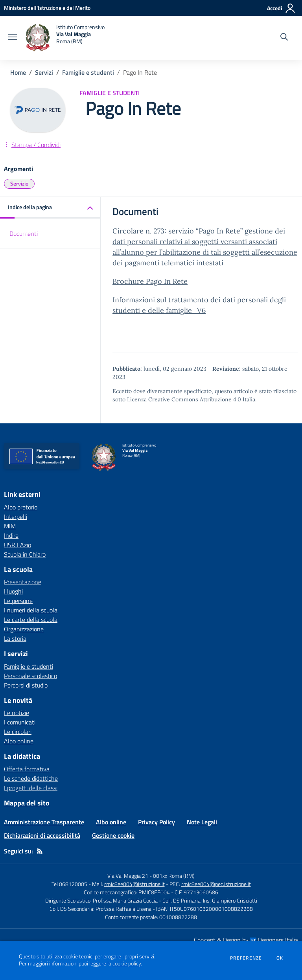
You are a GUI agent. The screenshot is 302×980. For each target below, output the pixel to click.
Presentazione (23, 582)
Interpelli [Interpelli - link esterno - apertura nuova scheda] (16, 517)
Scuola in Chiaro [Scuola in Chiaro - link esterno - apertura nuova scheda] (25, 554)
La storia (15, 638)
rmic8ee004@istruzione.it (134, 884)
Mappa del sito (27, 803)
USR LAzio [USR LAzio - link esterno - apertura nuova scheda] (17, 545)
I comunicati (20, 722)
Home (18, 72)
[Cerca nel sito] (284, 38)
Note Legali (202, 822)
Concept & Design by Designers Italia (246, 940)
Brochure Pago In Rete (150, 281)
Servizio (19, 183)
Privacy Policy (157, 822)
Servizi (44, 72)
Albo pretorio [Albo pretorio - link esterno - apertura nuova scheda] (21, 507)
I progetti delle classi (31, 788)
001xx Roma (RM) (174, 876)
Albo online (19, 741)
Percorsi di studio (26, 685)
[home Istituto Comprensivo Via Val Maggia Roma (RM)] (65, 38)
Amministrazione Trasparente (44, 822)
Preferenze (246, 958)
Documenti (24, 234)
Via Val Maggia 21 (128, 876)
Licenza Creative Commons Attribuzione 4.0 (184, 399)
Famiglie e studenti (88, 72)
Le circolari (18, 732)
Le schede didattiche (31, 778)
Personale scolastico (30, 676)
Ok (280, 958)
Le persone (18, 601)
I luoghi (13, 591)
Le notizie (17, 713)
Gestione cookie (113, 835)
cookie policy (127, 963)
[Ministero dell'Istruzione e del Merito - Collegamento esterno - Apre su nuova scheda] (47, 8)
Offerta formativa (27, 769)
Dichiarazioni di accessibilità (42, 835)
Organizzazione (24, 629)
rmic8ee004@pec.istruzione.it (216, 884)
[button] (50, 208)
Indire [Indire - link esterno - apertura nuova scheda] (11, 535)
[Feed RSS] (40, 851)
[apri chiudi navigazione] (13, 38)
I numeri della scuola (31, 610)
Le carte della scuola (31, 620)
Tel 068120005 (69, 884)
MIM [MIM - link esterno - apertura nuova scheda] (10, 526)
